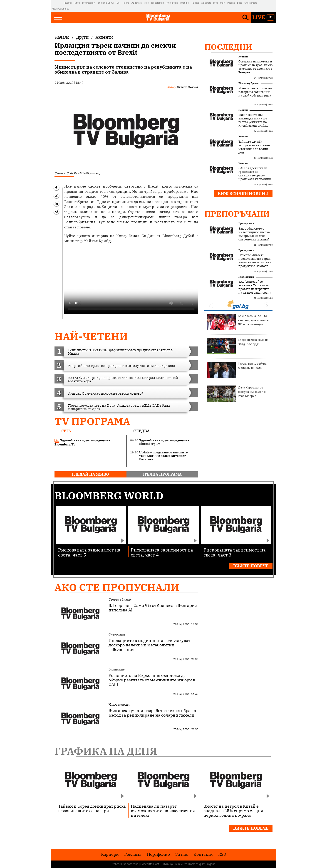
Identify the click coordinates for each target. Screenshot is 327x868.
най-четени (91, 336)
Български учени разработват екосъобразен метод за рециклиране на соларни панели (153, 713)
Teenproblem (158, 3)
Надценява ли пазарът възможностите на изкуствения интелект (163, 811)
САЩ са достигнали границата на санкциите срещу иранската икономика (255, 174)
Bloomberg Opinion (249, 83)
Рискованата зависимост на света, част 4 (162, 552)
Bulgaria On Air (106, 3)
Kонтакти (203, 854)
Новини (243, 57)
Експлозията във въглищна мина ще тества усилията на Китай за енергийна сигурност (253, 122)
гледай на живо (90, 474)
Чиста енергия (119, 705)
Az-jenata (137, 3)
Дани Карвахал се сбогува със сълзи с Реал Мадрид (236, 394)
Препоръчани (237, 214)
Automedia (172, 3)
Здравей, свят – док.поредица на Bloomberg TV (82, 442)
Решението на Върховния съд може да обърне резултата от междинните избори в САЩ (152, 680)
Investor (68, 3)
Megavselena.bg (61, 9)
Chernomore (251, 3)
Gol (118, 3)
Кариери (110, 854)
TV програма (92, 421)
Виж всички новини (243, 194)
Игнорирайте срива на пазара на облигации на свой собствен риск (255, 92)
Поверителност (150, 864)
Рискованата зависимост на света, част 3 (235, 552)
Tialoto (126, 3)
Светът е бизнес (120, 599)
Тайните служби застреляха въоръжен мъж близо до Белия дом (254, 147)
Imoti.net (185, 3)
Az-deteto (206, 3)
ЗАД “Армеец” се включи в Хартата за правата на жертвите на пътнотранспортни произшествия (255, 289)
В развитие (116, 669)
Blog (216, 3)
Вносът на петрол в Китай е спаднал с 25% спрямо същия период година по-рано (233, 811)
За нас (182, 854)
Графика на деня (106, 751)
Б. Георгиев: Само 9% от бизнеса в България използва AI (153, 608)
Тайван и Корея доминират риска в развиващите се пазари (92, 808)
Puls (146, 3)
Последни (228, 47)
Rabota (195, 3)
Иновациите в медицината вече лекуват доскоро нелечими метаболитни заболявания (149, 645)
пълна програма (162, 474)
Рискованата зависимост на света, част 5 (89, 552)
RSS (222, 854)
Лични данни (169, 864)
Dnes (77, 3)
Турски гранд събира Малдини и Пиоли (237, 370)
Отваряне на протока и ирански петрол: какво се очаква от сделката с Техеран (255, 67)
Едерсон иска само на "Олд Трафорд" (238, 346)
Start (223, 3)
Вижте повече (251, 566)
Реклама (133, 854)
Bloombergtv (89, 3)
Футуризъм (117, 634)
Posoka (231, 3)
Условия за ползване (125, 864)
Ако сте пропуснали (117, 587)
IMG (58, 3)
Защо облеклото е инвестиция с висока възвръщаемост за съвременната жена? (254, 234)
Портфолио (158, 854)
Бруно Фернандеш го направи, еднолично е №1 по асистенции (238, 322)
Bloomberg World (109, 496)
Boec (240, 3)
